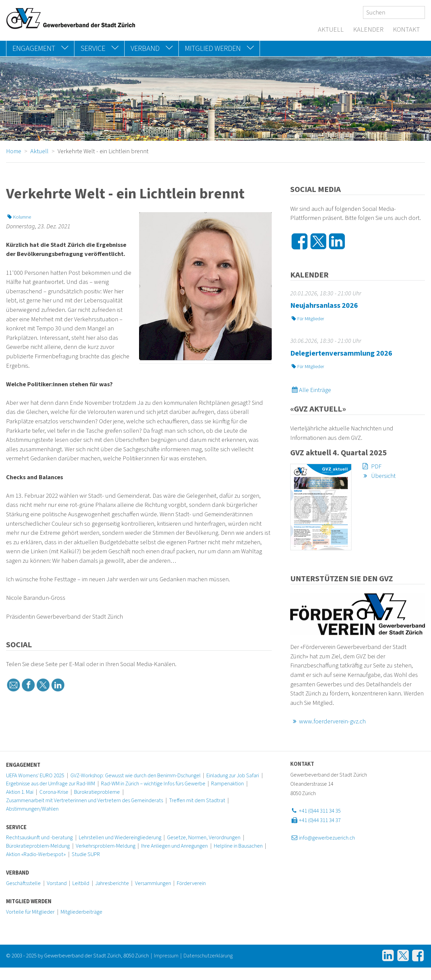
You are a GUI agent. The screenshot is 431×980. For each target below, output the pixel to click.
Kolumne (19, 217)
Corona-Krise (54, 792)
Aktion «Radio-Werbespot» (36, 854)
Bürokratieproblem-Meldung (38, 846)
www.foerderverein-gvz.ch (328, 721)
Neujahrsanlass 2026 (324, 305)
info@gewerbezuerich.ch (323, 838)
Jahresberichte (112, 883)
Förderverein (191, 883)
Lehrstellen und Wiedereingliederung (120, 838)
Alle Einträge (311, 390)
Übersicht (378, 476)
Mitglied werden (29, 902)
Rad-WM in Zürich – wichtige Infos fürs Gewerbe (153, 784)
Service (16, 827)
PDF (371, 466)
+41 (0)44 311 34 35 (316, 811)
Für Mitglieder (307, 319)
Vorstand (57, 883)
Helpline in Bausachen (238, 846)
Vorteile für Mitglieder (30, 912)
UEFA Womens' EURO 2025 (35, 776)
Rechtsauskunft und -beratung (39, 838)
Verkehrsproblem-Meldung (106, 846)
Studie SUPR (86, 854)
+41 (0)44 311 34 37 (316, 820)
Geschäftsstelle (23, 883)
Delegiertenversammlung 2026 (341, 353)
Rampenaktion (227, 784)
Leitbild (81, 883)
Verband (18, 873)
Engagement (23, 765)
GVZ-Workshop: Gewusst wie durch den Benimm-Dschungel (136, 776)
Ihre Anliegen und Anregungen (174, 846)
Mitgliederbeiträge (81, 912)
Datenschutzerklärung (208, 956)
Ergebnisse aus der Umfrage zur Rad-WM (51, 784)
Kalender (368, 30)
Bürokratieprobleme (97, 792)
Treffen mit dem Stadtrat (197, 801)
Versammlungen (153, 883)
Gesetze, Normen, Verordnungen (204, 838)
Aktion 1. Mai (20, 792)
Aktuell (331, 30)
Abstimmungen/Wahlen (32, 809)
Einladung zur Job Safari (233, 776)
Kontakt (406, 30)
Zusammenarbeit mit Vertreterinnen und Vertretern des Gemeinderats (85, 801)
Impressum (166, 956)
